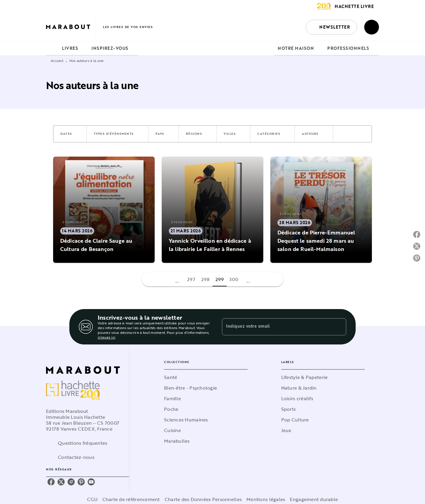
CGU (92, 499)
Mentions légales (266, 499)
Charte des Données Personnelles (203, 499)
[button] (331, 27)
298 (206, 279)
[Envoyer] (339, 327)
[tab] (52, 48)
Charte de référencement (131, 499)
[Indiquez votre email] (277, 327)
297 (191, 279)
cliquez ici (106, 337)
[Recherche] (372, 27)
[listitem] (51, 482)
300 (234, 279)
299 (220, 279)
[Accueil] (71, 27)
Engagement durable (314, 499)
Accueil (57, 60)
